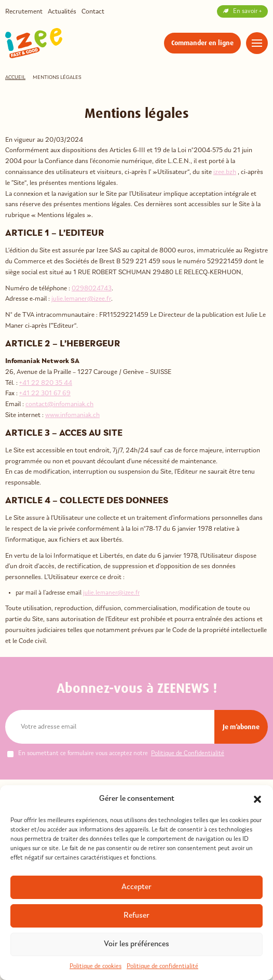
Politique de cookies (95, 966)
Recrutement (24, 12)
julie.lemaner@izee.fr (81, 299)
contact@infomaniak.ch (59, 404)
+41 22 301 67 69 (45, 393)
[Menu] (257, 43)
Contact (93, 12)
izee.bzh (225, 172)
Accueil (15, 78)
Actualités (62, 12)
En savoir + (242, 11)
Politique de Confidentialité (188, 754)
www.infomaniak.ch (72, 415)
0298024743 (92, 288)
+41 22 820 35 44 (46, 383)
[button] (257, 799)
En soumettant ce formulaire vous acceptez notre (116, 754)
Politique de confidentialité (162, 966)
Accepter (136, 887)
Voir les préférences (136, 944)
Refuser (136, 916)
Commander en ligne (202, 43)
